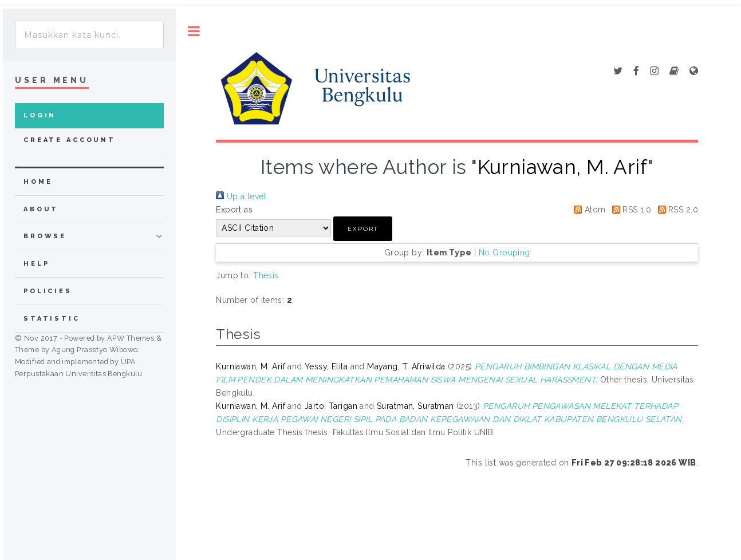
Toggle (194, 31)
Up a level (241, 196)
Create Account (70, 140)
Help (36, 264)
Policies (48, 291)
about (41, 209)
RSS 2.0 (676, 210)
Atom (588, 210)
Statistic (52, 319)
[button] (363, 229)
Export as (234, 210)
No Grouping (504, 253)
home (38, 182)
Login (40, 115)
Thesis (266, 275)
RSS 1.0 (630, 210)
